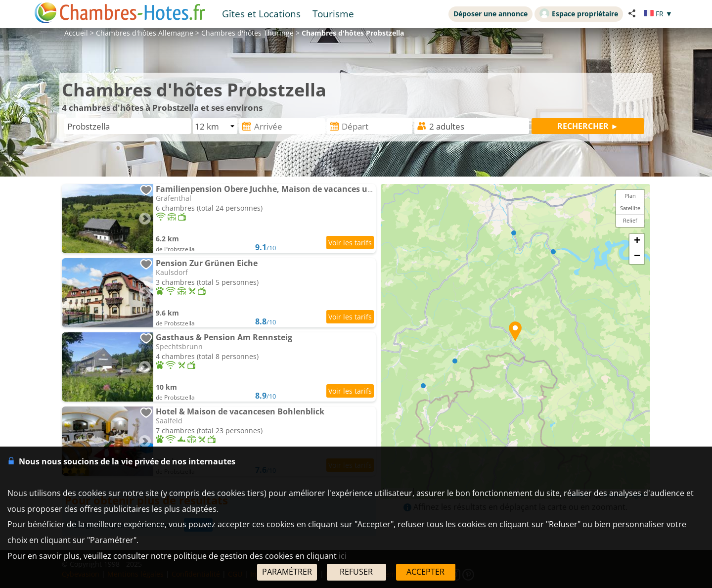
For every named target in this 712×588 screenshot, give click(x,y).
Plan (630, 196)
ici (343, 556)
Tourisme (333, 14)
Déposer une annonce (490, 14)
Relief (630, 220)
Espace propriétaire (579, 13)
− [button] (637, 257)
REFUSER (356, 572)
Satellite (630, 208)
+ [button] (637, 241)
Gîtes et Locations (261, 14)
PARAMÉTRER (287, 572)
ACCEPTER (425, 572)
